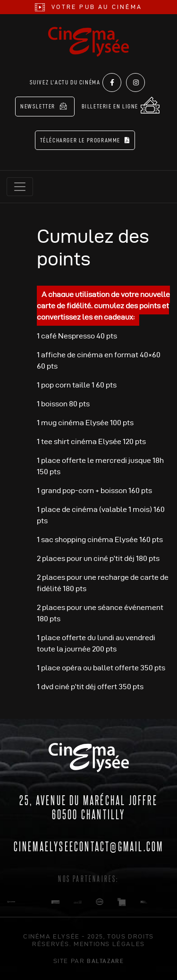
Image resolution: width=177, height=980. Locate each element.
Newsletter (44, 106)
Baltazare (105, 961)
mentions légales (109, 944)
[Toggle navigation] (20, 187)
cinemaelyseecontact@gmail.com (89, 846)
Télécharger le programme (85, 140)
